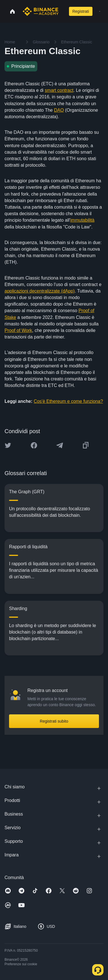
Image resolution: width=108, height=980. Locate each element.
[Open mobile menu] (100, 11)
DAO (59, 110)
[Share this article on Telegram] (60, 445)
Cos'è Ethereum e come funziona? (68, 401)
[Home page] (41, 11)
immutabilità (82, 220)
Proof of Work (18, 330)
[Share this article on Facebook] (34, 445)
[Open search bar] (62, 11)
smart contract (59, 90)
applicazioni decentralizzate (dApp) (40, 291)
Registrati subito (54, 721)
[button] (100, 11)
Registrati (81, 11)
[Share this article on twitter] (8, 445)
